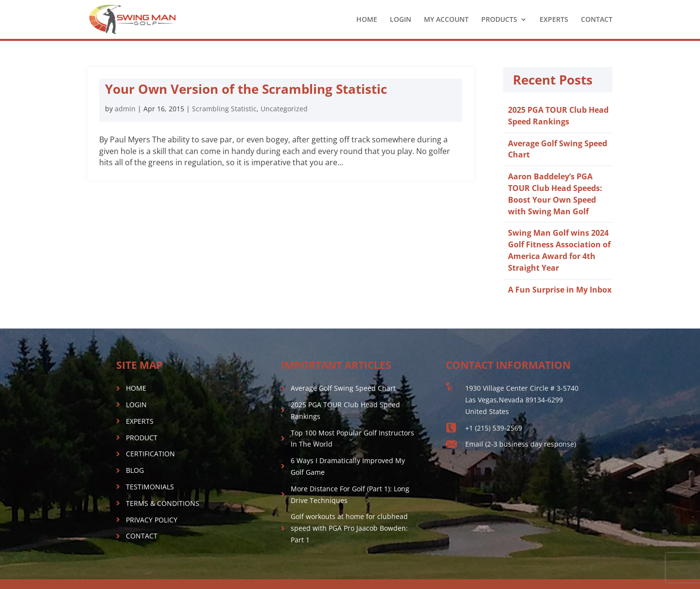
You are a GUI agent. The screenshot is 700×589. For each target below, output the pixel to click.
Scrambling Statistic (224, 109)
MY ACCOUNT (446, 20)
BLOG (135, 470)
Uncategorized (284, 109)
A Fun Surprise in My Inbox (560, 290)
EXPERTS (554, 20)
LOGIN (401, 20)
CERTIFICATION (150, 454)
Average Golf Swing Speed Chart (343, 388)
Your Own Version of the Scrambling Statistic (246, 89)
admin (125, 109)
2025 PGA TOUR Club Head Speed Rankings (558, 116)
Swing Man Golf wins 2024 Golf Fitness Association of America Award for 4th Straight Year (559, 250)
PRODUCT (142, 438)
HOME (367, 20)
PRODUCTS (499, 20)
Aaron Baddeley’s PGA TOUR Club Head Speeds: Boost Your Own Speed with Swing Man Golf (555, 194)
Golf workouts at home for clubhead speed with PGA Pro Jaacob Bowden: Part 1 (349, 528)
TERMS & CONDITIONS (163, 503)
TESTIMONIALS (150, 487)
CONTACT (597, 20)
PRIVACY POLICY (152, 520)
